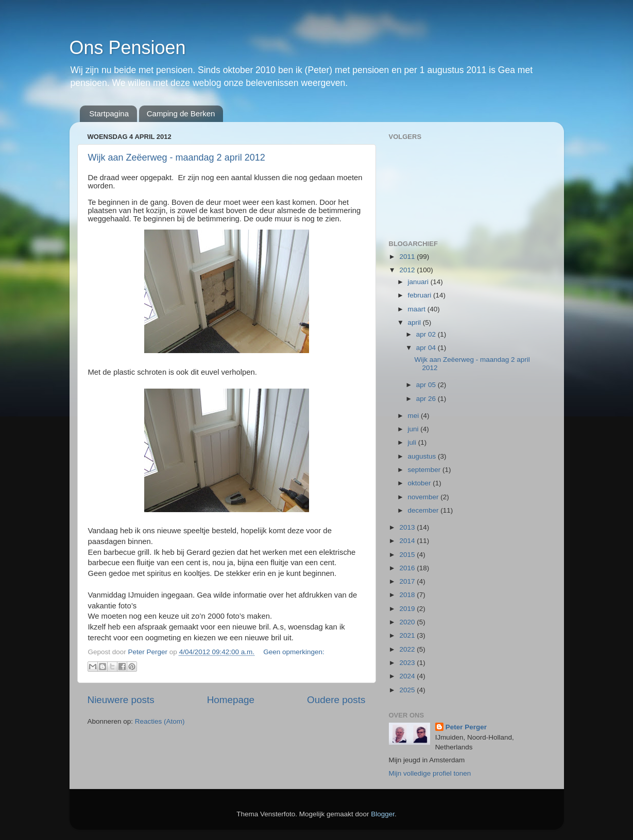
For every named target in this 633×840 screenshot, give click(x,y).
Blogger (383, 814)
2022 (408, 649)
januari (419, 282)
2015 (408, 555)
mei (415, 416)
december (424, 510)
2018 (408, 595)
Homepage (231, 700)
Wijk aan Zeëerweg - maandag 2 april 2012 (177, 157)
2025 (408, 690)
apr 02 (427, 334)
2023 (408, 663)
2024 (408, 676)
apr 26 (427, 399)
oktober (421, 483)
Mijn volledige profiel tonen (430, 773)
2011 (408, 257)
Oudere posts (336, 700)
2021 (408, 635)
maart (418, 309)
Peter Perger (466, 727)
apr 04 (427, 348)
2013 (408, 527)
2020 (408, 622)
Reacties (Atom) (160, 721)
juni (414, 429)
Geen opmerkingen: (294, 652)
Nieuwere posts (121, 700)
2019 (408, 609)
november (424, 497)
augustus (423, 456)
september (425, 470)
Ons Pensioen (128, 48)
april (415, 322)
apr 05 (427, 385)
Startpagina (109, 113)
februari (421, 295)
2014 (408, 541)
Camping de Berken (181, 113)
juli (413, 442)
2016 (408, 568)
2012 (408, 270)
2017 (408, 581)
